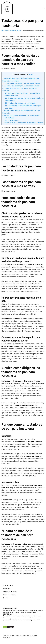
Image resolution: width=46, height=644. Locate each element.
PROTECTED (11, 627)
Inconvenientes (12, 120)
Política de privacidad (10, 592)
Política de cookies (9, 595)
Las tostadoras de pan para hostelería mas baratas (21, 86)
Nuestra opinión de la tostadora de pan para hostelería (23, 123)
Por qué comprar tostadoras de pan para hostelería (21, 115)
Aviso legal (7, 589)
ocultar (31, 74)
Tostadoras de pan (15, 31)
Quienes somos (8, 586)
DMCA (5, 627)
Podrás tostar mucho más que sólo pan (20, 103)
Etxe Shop (5, 31)
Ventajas (9, 118)
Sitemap (6, 598)
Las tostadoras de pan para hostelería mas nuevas (21, 83)
